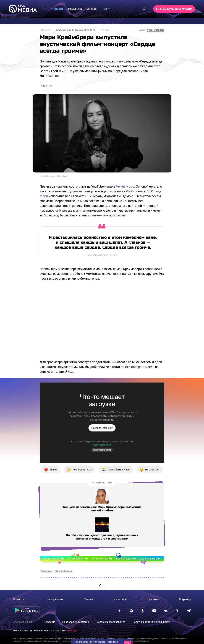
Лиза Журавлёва (156, 30)
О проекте (49, 622)
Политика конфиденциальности (151, 622)
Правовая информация (76, 622)
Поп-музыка (46, 571)
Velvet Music (125, 186)
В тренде (185, 599)
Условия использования (111, 622)
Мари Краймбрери (63, 571)
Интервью (120, 599)
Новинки (153, 599)
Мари (44, 196)
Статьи (89, 599)
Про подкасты (54, 599)
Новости (45, 30)
